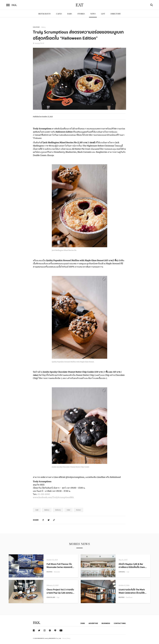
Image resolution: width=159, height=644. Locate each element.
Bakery (44, 27)
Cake (69, 510)
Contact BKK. (120, 623)
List (103, 14)
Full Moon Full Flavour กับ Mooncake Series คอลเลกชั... (60, 566)
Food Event (129, 597)
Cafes (59, 14)
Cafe (37, 510)
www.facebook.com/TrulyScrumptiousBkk (53, 497)
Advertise (93, 623)
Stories (81, 14)
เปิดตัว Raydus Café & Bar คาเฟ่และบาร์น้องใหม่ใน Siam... (133, 566)
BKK (14, 5)
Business (106, 623)
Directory (116, 14)
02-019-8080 (44, 494)
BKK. (37, 623)
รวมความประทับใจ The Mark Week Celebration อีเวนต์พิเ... (133, 591)
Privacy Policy (66, 638)
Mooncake (57, 572)
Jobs (83, 623)
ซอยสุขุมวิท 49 (38, 43)
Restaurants (44, 14)
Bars (70, 14)
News (93, 14)
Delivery (58, 510)
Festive (78, 510)
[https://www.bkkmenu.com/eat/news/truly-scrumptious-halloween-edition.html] (54, 520)
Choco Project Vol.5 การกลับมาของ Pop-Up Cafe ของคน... (60, 591)
